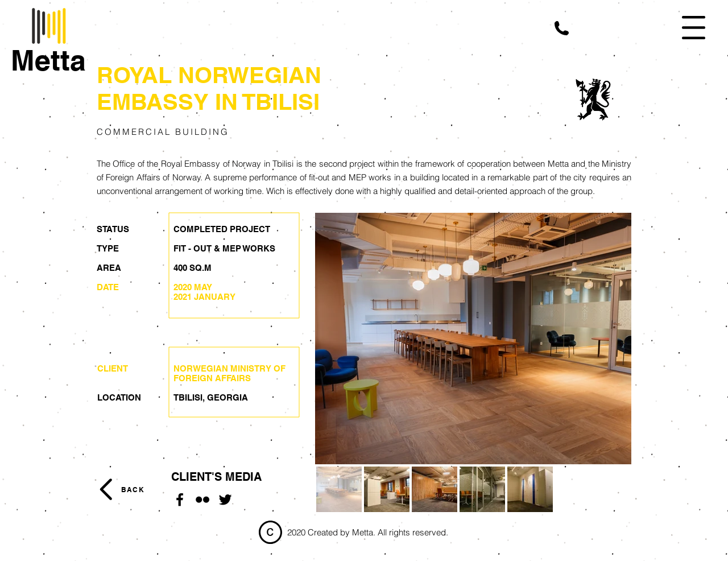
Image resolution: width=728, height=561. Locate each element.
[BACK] (132, 489)
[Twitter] (225, 500)
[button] (562, 28)
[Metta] (48, 60)
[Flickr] (202, 500)
